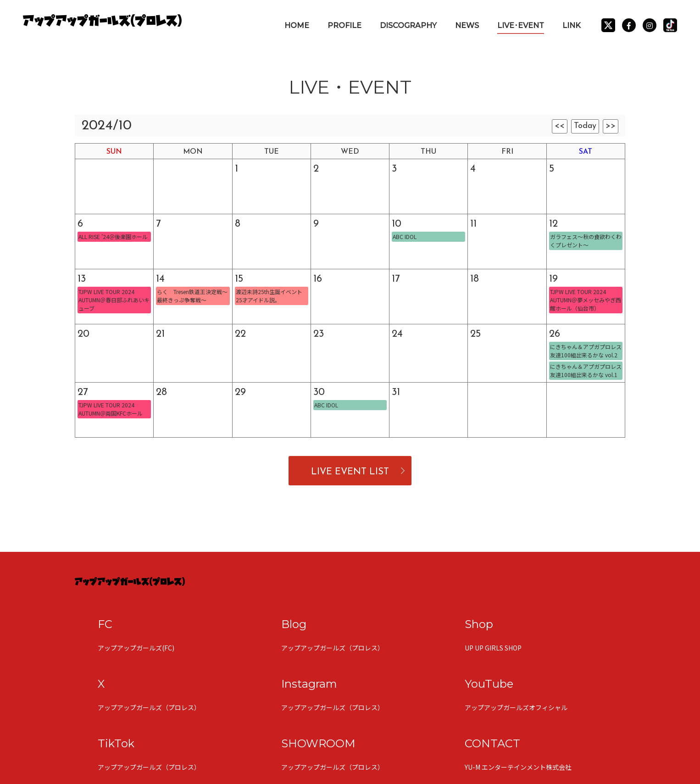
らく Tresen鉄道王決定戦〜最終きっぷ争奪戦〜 (192, 296)
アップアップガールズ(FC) (136, 648)
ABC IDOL (405, 236)
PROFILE (344, 25)
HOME (297, 25)
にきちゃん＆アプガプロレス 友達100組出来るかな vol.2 (586, 351)
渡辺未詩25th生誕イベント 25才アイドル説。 (269, 296)
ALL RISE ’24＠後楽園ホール (113, 236)
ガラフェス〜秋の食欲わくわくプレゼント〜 (586, 241)
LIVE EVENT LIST (350, 472)
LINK (572, 25)
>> (611, 126)
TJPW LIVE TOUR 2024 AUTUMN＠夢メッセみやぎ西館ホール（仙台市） (586, 300)
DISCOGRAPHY (408, 25)
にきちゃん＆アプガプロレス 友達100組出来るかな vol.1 (586, 370)
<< (560, 126)
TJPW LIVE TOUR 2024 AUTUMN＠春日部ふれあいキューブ (114, 300)
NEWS (467, 25)
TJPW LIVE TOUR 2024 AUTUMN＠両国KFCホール (111, 409)
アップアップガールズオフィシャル (516, 707)
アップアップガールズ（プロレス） (333, 648)
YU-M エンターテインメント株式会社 (518, 767)
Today (585, 126)
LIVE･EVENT (521, 25)
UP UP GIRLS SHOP (493, 648)
